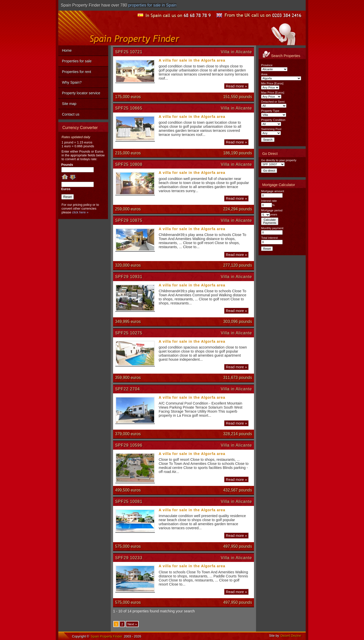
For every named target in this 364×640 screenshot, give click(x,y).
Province (267, 65)
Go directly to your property (279, 160)
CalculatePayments (270, 221)
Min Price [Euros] (272, 83)
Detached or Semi (273, 102)
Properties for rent (76, 72)
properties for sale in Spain (152, 5)
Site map (69, 104)
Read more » (236, 86)
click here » (80, 212)
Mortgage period (272, 210)
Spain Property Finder (106, 636)
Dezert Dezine (291, 636)
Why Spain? (72, 82)
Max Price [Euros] (273, 93)
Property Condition (273, 120)
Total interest (269, 238)
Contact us (71, 114)
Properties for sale (77, 61)
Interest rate (269, 201)
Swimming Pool (271, 129)
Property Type (270, 111)
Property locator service (81, 93)
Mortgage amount (272, 191)
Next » (132, 624)
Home (67, 50)
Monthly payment (272, 228)
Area (264, 74)
